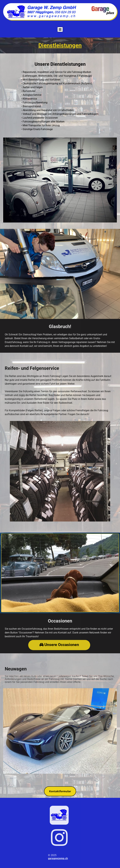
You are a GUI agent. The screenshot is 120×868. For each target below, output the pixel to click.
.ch (66, 858)
